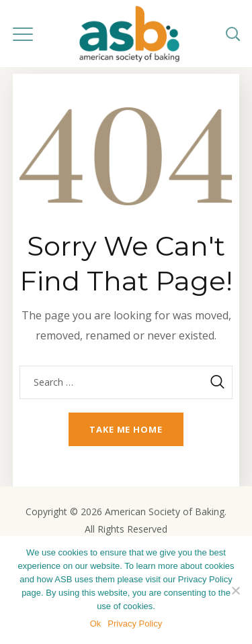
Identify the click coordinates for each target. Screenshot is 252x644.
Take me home (126, 429)
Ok (96, 624)
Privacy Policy (135, 624)
